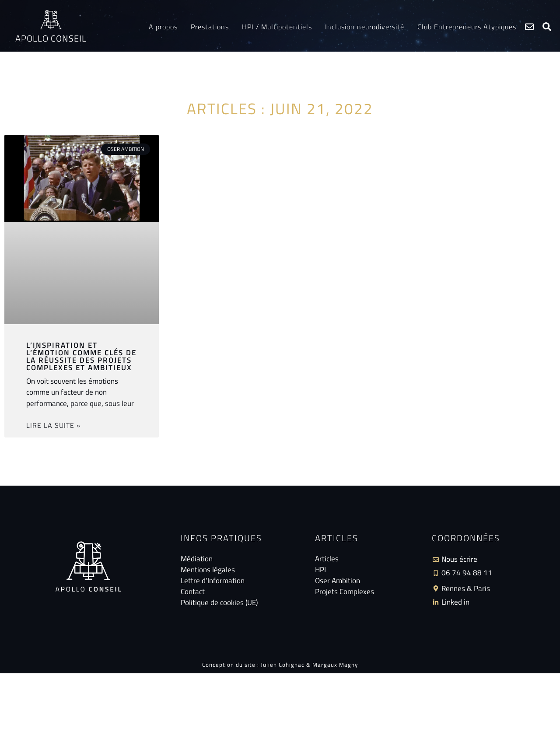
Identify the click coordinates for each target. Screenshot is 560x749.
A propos (163, 27)
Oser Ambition (338, 581)
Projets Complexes (345, 592)
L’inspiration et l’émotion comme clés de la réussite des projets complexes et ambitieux (81, 356)
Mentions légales (208, 570)
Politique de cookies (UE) (219, 603)
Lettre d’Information (213, 581)
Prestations (210, 27)
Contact (193, 592)
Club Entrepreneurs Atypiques (467, 27)
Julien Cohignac (283, 665)
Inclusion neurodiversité (365, 27)
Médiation (197, 559)
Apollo (51, 38)
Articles (327, 559)
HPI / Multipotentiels (277, 27)
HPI (320, 570)
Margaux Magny (335, 665)
